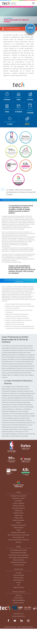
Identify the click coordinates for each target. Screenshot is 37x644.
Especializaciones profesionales (18, 562)
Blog (19, 585)
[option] (18, 16)
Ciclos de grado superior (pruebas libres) (19, 555)
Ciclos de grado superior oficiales (19, 550)
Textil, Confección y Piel (18, 537)
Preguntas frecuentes (18, 603)
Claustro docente (18, 598)
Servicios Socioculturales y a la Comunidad (18, 535)
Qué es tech (19, 595)
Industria (18, 523)
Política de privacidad (18, 575)
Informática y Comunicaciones (18, 525)
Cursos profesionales (18, 565)
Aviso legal (19, 573)
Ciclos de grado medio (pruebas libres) (19, 558)
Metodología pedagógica (19, 600)
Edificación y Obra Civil (18, 506)
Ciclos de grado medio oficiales (19, 553)
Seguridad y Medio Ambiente (19, 533)
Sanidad (18, 530)
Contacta (19, 583)
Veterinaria (19, 542)
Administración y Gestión (18, 498)
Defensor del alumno (18, 580)
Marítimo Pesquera (19, 528)
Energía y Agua (19, 511)
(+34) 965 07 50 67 (19, 614)
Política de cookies (18, 578)
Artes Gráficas (18, 501)
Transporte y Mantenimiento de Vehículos (19, 540)
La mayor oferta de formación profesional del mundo (17, 7)
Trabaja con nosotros (18, 587)
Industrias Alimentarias (18, 520)
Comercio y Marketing (18, 503)
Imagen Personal (18, 515)
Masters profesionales (18, 560)
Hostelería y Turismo (18, 513)
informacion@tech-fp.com (19, 616)
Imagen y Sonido (19, 518)
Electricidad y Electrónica (18, 508)
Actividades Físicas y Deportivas (18, 496)
